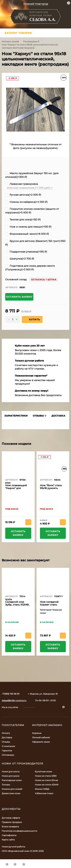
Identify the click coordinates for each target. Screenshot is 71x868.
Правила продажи (12, 822)
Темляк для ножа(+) (23, 220)
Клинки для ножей (12, 789)
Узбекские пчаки (44, 793)
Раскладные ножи (12, 780)
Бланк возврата (10, 827)
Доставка (7, 737)
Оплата (6, 733)
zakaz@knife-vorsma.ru (14, 700)
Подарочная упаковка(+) (26, 252)
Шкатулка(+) (20, 259)
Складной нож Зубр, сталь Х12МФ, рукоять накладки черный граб (17, 606)
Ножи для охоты (11, 772)
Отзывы (6, 742)
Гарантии (7, 751)
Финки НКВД (42, 789)
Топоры (6, 785)
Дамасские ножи (11, 793)
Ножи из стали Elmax (46, 780)
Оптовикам (8, 755)
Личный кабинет (41, 737)
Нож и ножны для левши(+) (28, 227)
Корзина (37, 733)
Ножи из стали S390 (46, 776)
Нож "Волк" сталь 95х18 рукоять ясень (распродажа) (51, 490)
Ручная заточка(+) (23, 195)
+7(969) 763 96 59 (11, 694)
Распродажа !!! (31, 41)
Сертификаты (9, 835)
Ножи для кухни (11, 776)
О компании (8, 746)
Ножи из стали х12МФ (47, 785)
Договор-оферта (11, 818)
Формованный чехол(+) (27, 234)
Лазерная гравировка (22, 184)
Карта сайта (8, 840)
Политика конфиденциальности (19, 831)
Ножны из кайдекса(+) (26, 202)
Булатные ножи (43, 772)
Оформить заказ (41, 742)
